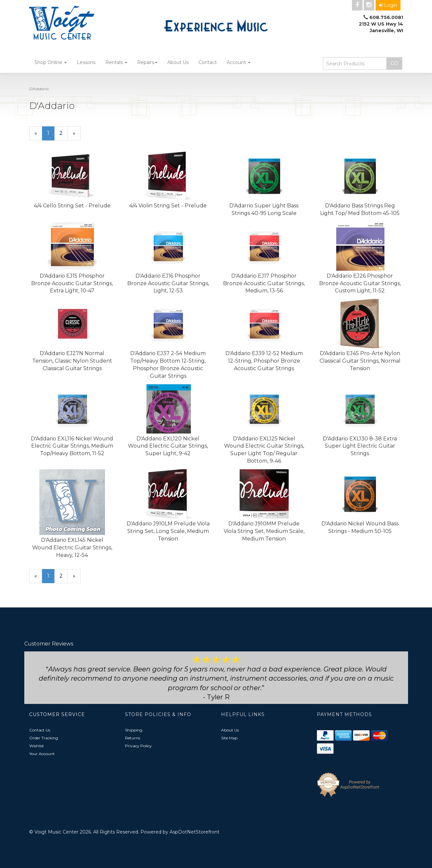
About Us (178, 62)
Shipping (134, 730)
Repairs (147, 62)
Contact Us (40, 730)
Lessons (86, 62)
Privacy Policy (138, 746)
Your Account (42, 754)
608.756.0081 (386, 17)
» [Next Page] (77, 135)
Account (239, 62)
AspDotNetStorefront (195, 832)
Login (388, 5)
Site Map (229, 738)
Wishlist (37, 746)
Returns (133, 738)
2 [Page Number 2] (64, 133)
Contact (208, 62)
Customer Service (57, 714)
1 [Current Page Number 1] (51, 135)
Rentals (116, 62)
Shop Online (51, 62)
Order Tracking (44, 738)
